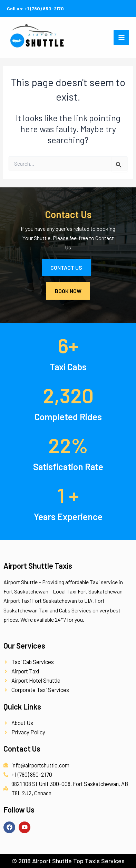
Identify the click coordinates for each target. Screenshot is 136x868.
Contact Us (66, 267)
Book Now (68, 291)
